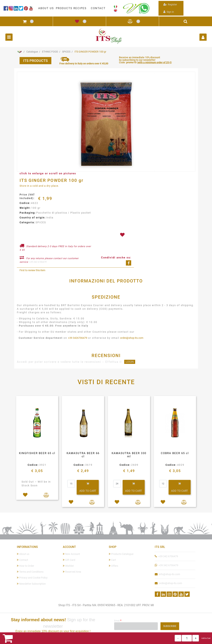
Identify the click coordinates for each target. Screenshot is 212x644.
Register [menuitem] (170, 4)
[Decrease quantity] (178, 638)
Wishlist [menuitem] (68, 566)
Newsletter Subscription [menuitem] (31, 584)
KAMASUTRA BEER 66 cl (83, 455)
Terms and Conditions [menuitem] (30, 572)
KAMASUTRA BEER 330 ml (129, 455)
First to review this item (32, 270)
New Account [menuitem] (71, 554)
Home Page (20, 52)
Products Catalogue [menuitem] (121, 554)
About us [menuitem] (23, 554)
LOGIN (130, 362)
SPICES (66, 52)
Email (118, 621)
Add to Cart (206, 638)
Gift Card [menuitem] (69, 560)
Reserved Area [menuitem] (72, 572)
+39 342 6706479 (38, 262)
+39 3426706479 (78, 338)
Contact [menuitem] (23, 560)
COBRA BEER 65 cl (175, 453)
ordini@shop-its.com (132, 338)
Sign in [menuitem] (169, 12)
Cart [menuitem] (112, 560)
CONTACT (98, 8)
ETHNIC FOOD (50, 52)
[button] (106, 122)
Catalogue (32, 52)
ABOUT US (46, 8)
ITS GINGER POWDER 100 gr (90, 52)
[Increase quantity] (196, 638)
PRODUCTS (64, 8)
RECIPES (80, 8)
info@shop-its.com (169, 574)
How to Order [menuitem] (25, 566)
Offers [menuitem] (113, 566)
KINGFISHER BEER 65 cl (37, 453)
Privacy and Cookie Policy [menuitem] (32, 578)
